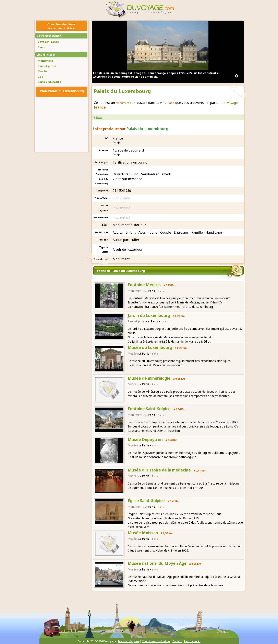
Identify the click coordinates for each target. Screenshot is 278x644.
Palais (99, 117)
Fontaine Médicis (144, 285)
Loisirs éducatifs (49, 82)
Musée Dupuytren (145, 440)
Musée (42, 71)
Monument (45, 61)
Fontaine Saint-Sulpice (149, 409)
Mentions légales (129, 641)
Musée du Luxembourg (150, 347)
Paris (41, 47)
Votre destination (49, 36)
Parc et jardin (47, 66)
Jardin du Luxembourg (149, 315)
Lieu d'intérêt (46, 55)
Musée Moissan (143, 533)
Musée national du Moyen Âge (157, 563)
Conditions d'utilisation (156, 641)
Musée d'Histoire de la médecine (159, 470)
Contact (177, 641)
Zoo (41, 77)
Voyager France (48, 42)
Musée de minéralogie (149, 378)
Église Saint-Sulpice (146, 501)
